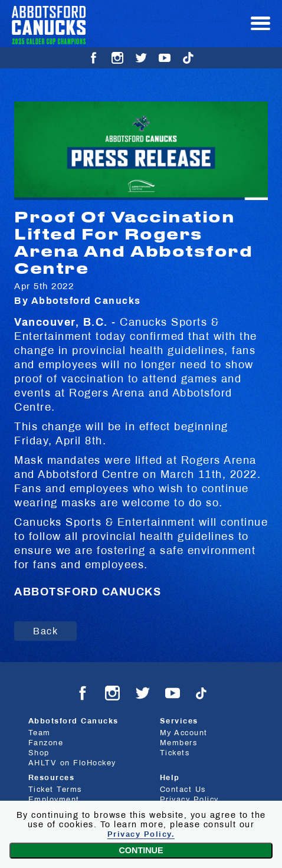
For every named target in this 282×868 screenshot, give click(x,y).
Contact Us (183, 790)
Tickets (175, 753)
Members (179, 743)
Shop (39, 753)
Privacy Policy (189, 800)
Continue (141, 850)
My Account (184, 733)
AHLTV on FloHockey (72, 763)
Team (40, 733)
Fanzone (46, 743)
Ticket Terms (55, 790)
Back (45, 631)
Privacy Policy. (141, 834)
